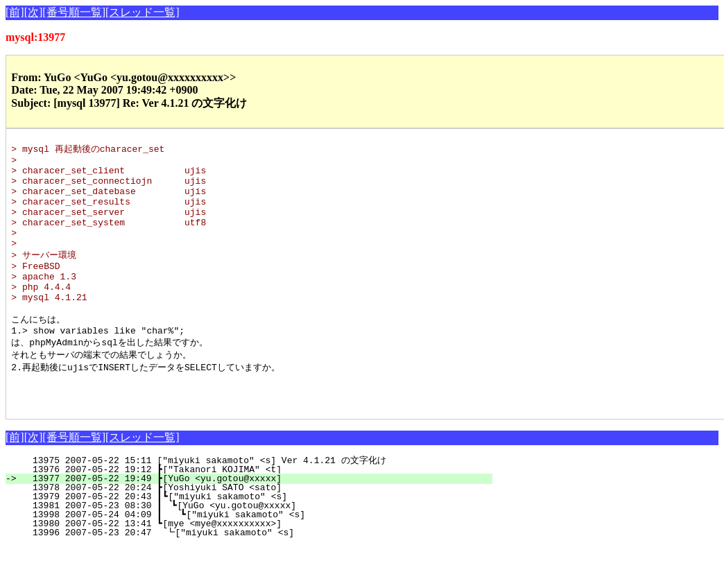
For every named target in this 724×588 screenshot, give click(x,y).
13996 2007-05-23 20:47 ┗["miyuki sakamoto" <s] (256, 574)
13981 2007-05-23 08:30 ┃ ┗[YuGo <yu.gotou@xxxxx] (253, 547)
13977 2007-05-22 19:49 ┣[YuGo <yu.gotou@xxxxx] (257, 520)
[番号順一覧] (74, 12)
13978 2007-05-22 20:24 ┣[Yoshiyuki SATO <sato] (257, 529)
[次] (34, 12)
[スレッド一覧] (143, 12)
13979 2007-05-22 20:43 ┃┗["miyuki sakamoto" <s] (254, 538)
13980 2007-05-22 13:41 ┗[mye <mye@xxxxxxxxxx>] (257, 565)
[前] (15, 12)
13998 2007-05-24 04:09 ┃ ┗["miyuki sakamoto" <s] (252, 556)
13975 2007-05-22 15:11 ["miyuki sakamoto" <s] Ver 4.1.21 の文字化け (255, 502)
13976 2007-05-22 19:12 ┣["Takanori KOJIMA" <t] (257, 511)
